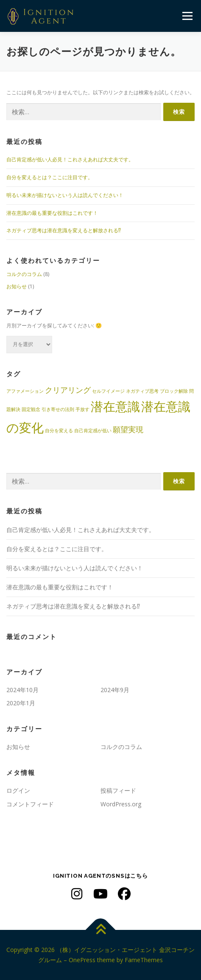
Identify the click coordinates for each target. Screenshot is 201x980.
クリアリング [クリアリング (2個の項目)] (68, 390)
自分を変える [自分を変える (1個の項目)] (59, 431)
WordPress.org (121, 804)
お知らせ (17, 286)
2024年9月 (115, 690)
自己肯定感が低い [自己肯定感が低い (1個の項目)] (93, 431)
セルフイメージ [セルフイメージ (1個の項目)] (108, 391)
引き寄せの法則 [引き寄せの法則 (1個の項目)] (58, 409)
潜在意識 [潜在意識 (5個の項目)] (115, 406)
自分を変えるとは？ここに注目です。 (50, 177)
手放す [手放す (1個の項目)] (82, 409)
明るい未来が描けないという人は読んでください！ (65, 195)
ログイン (18, 790)
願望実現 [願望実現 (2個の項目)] (128, 429)
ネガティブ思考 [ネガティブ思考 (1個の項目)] (142, 391)
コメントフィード (30, 804)
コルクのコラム (24, 274)
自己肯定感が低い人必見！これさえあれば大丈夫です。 (70, 159)
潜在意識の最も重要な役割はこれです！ (52, 213)
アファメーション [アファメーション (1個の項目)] (25, 391)
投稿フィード (118, 790)
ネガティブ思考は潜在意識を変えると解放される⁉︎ (64, 230)
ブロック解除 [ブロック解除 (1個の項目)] (174, 391)
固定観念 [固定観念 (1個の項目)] (31, 409)
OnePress (82, 960)
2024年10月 (22, 690)
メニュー (187, 16)
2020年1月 (21, 703)
